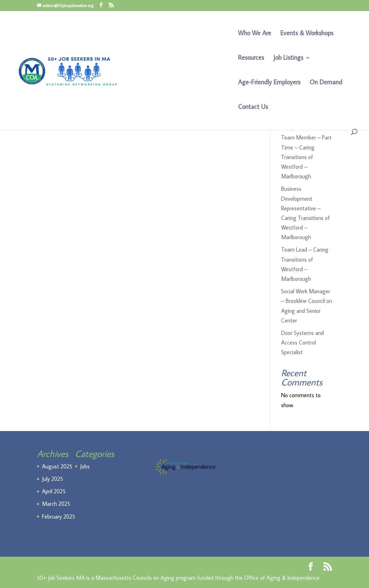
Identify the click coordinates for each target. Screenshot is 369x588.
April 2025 (54, 491)
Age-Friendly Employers (269, 83)
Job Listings (288, 58)
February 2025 (59, 516)
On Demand (326, 83)
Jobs (85, 466)
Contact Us (253, 107)
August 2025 (57, 466)
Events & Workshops (307, 34)
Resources (251, 58)
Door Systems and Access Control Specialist (302, 342)
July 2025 (52, 479)
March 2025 (56, 504)
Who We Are (255, 34)
